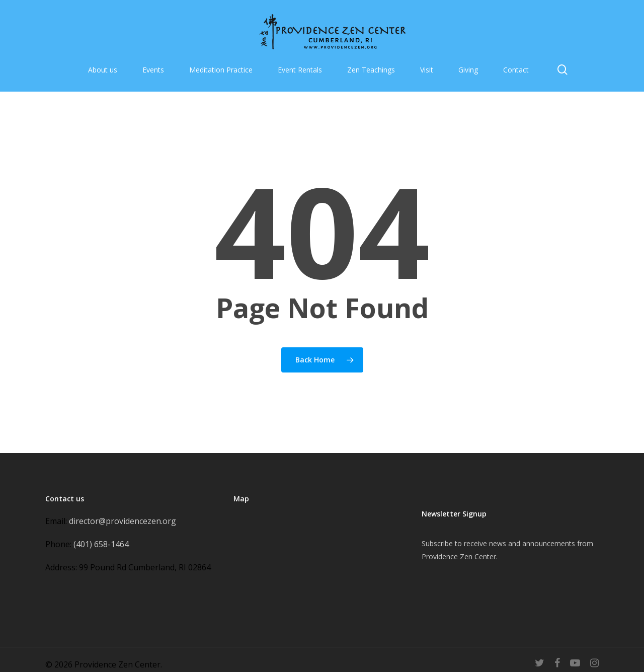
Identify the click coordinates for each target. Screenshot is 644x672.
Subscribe (437, 543)
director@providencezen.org (123, 521)
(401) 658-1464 (101, 544)
